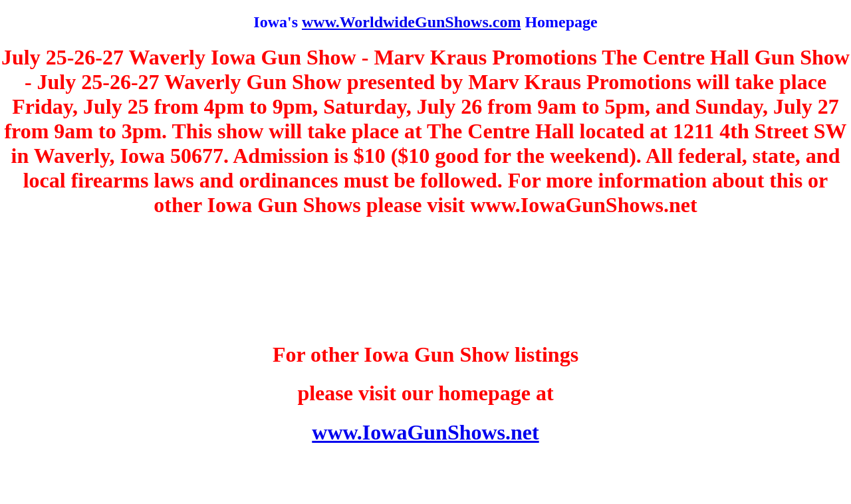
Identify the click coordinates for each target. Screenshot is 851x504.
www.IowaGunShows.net (425, 432)
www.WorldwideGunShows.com (411, 22)
